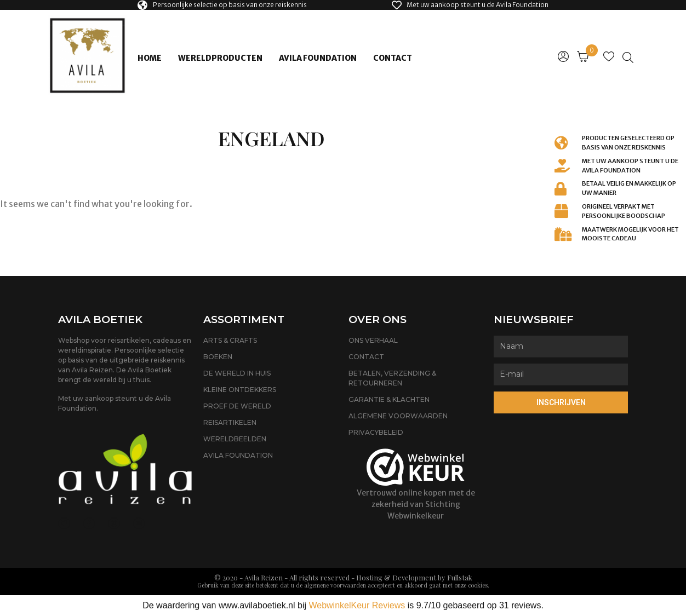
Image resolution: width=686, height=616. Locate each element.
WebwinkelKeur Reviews (357, 605)
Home (150, 58)
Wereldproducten (220, 58)
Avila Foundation (318, 58)
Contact (393, 58)
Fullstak (460, 577)
